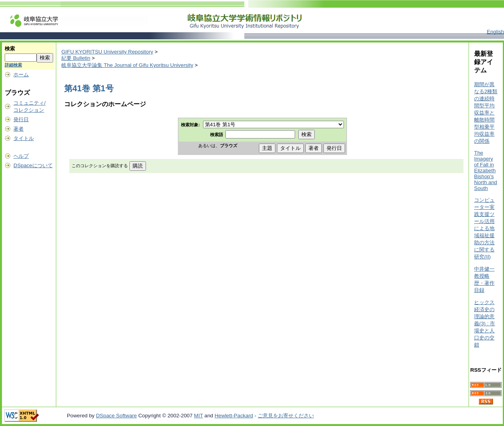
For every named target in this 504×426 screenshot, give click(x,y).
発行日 (21, 119)
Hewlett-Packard (234, 416)
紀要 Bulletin (76, 58)
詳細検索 (13, 65)
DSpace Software (116, 416)
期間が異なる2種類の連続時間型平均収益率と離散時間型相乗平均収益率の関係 (486, 113)
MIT (198, 416)
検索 (10, 49)
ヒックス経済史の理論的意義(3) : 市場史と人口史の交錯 (485, 324)
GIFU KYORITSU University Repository (107, 52)
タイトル (24, 138)
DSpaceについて (33, 165)
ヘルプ (21, 156)
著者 (18, 129)
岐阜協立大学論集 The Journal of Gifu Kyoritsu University (127, 65)
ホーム (21, 75)
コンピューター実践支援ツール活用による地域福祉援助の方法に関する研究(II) (484, 228)
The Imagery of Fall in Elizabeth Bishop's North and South (486, 171)
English (495, 32)
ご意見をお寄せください (286, 416)
